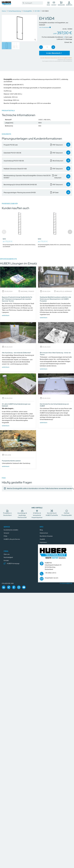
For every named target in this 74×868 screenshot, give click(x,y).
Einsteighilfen (28, 11)
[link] (24, 3)
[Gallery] (37, 232)
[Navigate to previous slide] (4, 232)
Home (4, 11)
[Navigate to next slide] (70, 232)
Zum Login (68, 37)
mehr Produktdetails (44, 27)
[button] (6, 3)
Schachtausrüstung (15, 11)
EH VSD (37, 11)
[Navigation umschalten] (48, 4)
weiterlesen (6, 315)
